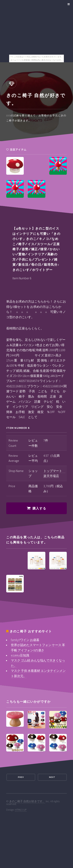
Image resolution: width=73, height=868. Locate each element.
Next (52, 777)
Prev (21, 777)
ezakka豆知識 (20, 655)
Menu (68, 4)
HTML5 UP (21, 810)
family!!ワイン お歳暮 (25, 640)
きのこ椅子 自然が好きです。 (27, 801)
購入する (39, 508)
